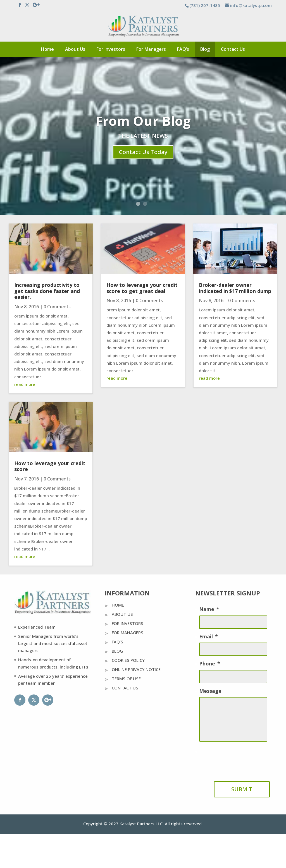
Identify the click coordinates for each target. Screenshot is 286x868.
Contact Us (233, 49)
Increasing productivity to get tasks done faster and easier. (47, 291)
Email (208, 637)
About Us (75, 49)
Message (210, 691)
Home (47, 49)
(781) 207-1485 (205, 5)
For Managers (151, 49)
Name (209, 609)
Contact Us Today (143, 152)
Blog (205, 49)
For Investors (111, 49)
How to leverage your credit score (50, 466)
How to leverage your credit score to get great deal (142, 288)
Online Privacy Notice (136, 669)
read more (25, 384)
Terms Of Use (126, 679)
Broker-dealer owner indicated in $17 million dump (235, 288)
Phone (210, 664)
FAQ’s (183, 49)
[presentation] (242, 759)
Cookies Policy (128, 660)
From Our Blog (143, 121)
